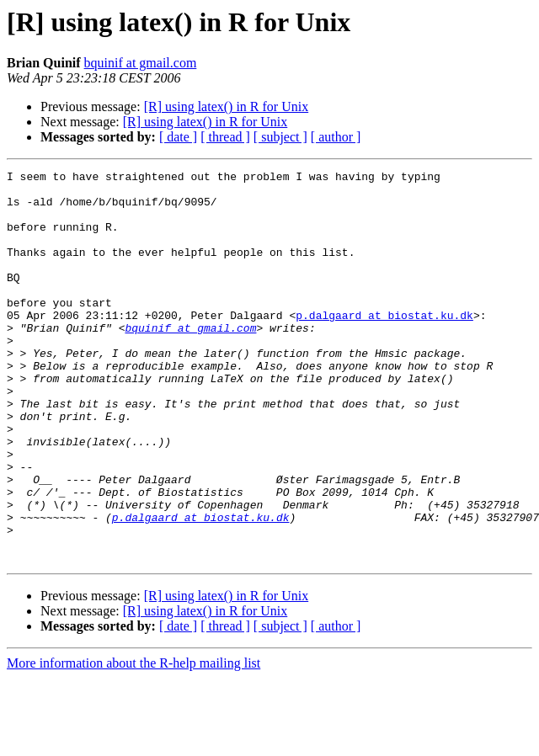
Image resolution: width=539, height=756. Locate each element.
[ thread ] (225, 137)
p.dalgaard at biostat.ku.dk (384, 345)
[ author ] (336, 137)
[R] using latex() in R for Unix (227, 106)
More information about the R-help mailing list (133, 741)
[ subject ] (280, 137)
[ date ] (178, 137)
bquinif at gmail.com (141, 63)
